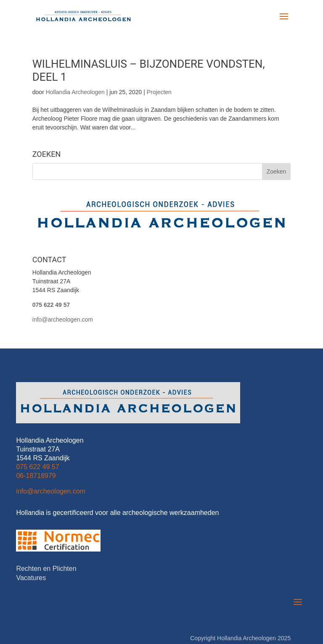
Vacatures (31, 539)
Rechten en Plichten (46, 530)
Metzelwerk (276, 608)
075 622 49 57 (51, 305)
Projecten (159, 92)
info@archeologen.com (63, 319)
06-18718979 (36, 437)
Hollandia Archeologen (75, 92)
